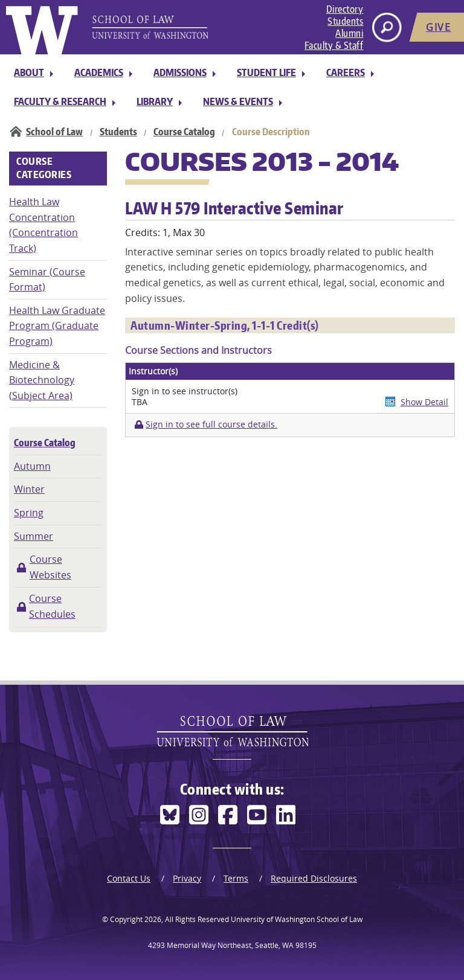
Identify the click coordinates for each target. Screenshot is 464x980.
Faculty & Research (60, 101)
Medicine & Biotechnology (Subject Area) (42, 380)
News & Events (238, 101)
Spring (29, 513)
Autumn (32, 466)
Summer (34, 536)
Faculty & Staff (334, 45)
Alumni (349, 33)
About (29, 72)
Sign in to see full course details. (211, 424)
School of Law (54, 132)
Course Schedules (52, 606)
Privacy (187, 878)
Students (345, 21)
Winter (29, 489)
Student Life (266, 72)
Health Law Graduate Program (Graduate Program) (57, 326)
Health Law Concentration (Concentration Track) (43, 225)
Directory (345, 9)
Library (155, 101)
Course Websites (50, 567)
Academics (99, 72)
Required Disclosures (314, 878)
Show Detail (424, 402)
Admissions (180, 72)
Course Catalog (184, 132)
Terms (236, 878)
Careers (346, 72)
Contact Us (129, 878)
